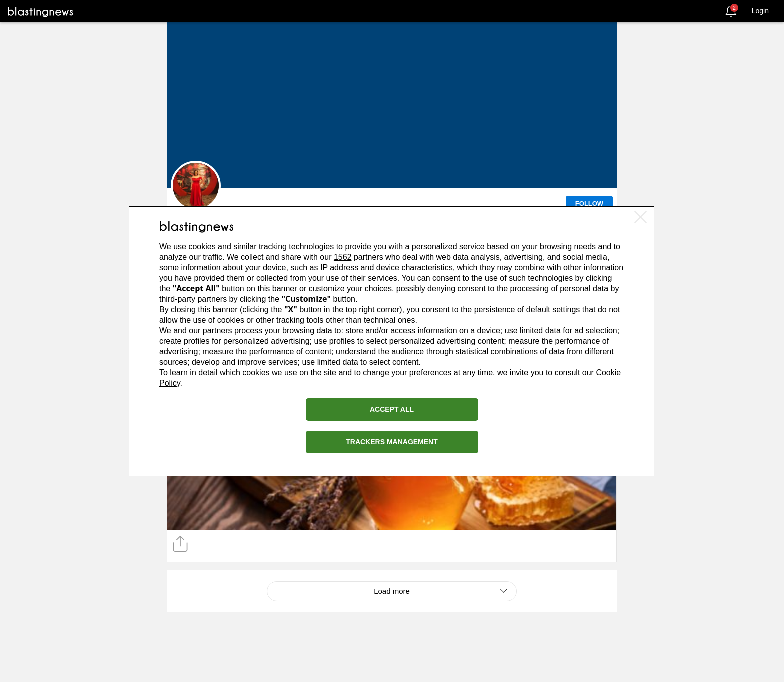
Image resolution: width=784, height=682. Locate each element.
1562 (343, 257)
